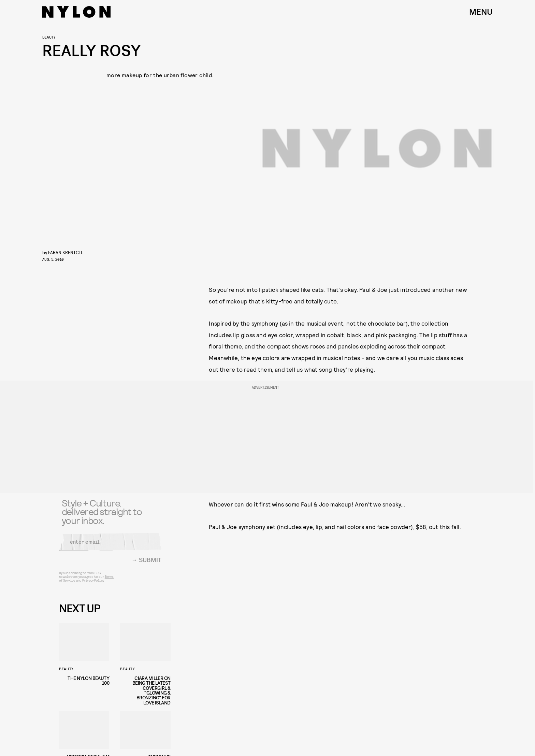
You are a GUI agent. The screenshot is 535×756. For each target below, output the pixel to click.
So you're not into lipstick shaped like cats (266, 289)
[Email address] (110, 546)
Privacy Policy (93, 584)
